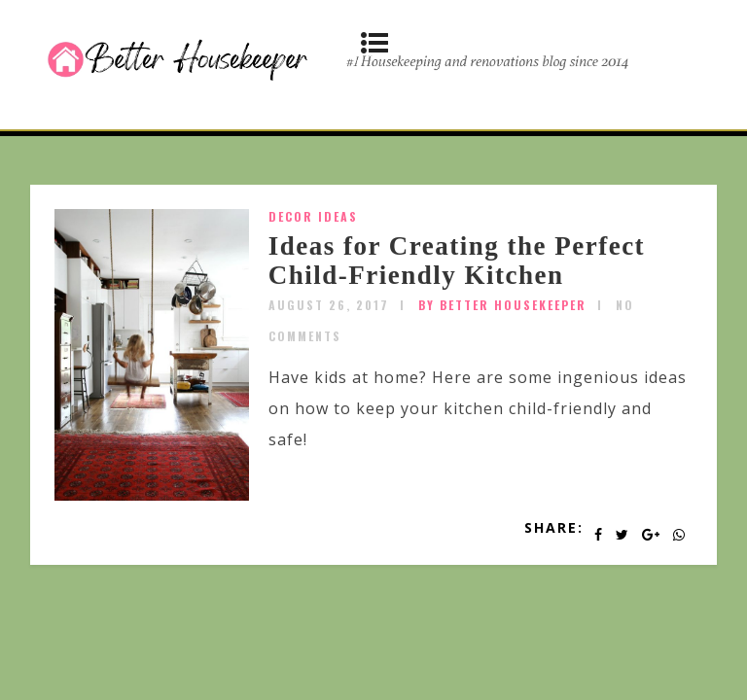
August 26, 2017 (329, 305)
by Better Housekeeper (502, 305)
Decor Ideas (313, 216)
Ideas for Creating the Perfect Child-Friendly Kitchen (457, 261)
